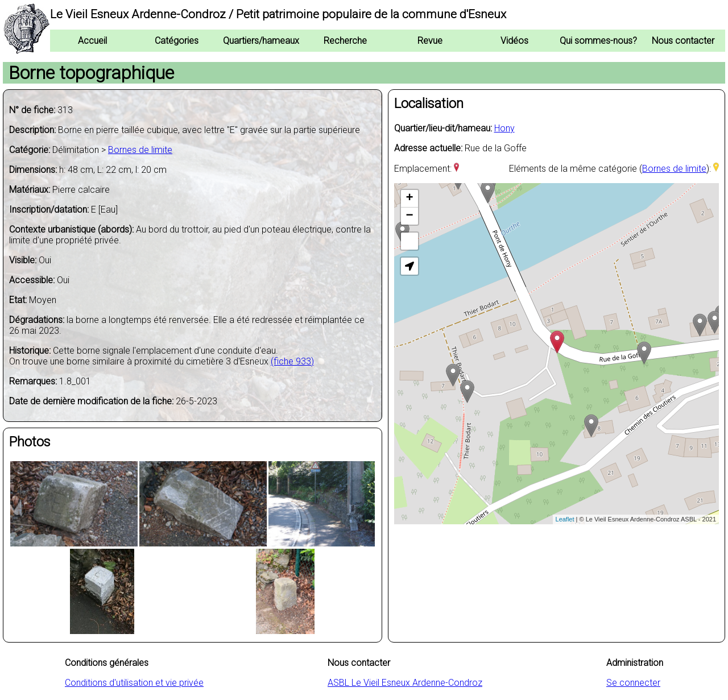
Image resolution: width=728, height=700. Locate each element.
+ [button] (409, 198)
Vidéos (514, 41)
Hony (504, 128)
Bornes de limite (140, 150)
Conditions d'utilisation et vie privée (134, 683)
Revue (430, 41)
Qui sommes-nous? (598, 41)
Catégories (177, 41)
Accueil (92, 41)
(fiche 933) (292, 361)
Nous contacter (683, 41)
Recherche (345, 41)
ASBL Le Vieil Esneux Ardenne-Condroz (405, 683)
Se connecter (633, 683)
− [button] (409, 216)
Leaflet (565, 519)
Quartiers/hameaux (261, 41)
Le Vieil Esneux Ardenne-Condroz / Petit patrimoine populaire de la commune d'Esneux (278, 14)
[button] (409, 266)
